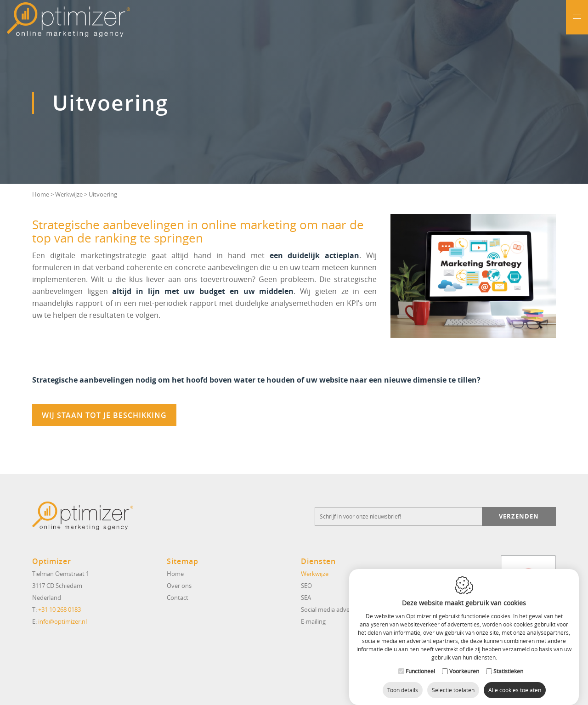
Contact (178, 598)
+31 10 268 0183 (59, 609)
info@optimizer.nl (62, 621)
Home (41, 194)
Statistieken (508, 664)
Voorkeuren (464, 664)
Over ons (179, 586)
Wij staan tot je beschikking (104, 415)
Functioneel (420, 664)
